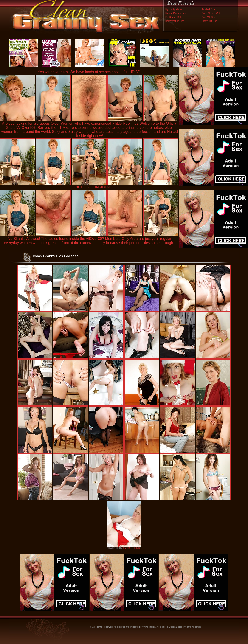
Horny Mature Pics (175, 21)
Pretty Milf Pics (209, 21)
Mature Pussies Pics (176, 13)
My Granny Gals (174, 17)
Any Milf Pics (208, 9)
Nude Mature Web (211, 13)
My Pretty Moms (174, 9)
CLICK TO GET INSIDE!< (90, 187)
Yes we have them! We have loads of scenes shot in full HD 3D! (90, 72)
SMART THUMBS (132, 548)
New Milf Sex (208, 17)
